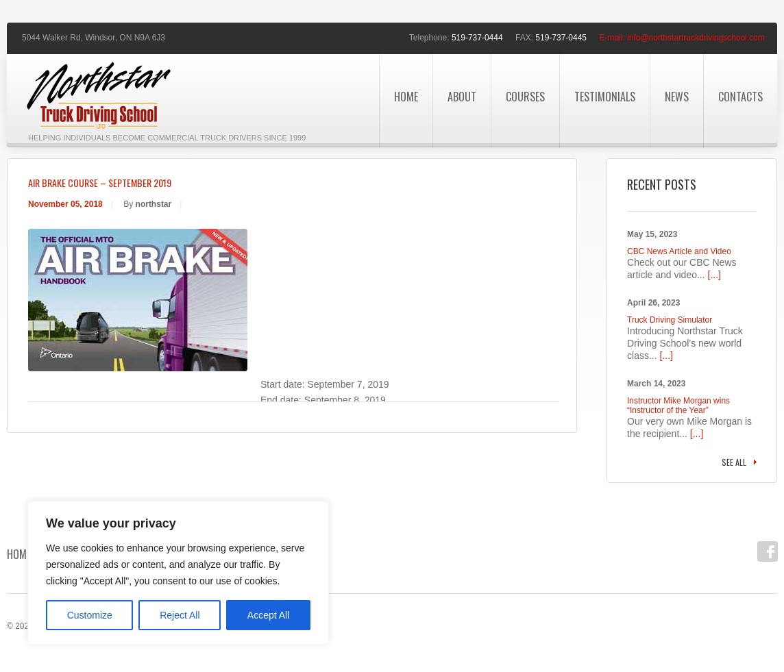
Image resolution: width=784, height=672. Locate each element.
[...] (714, 275)
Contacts (740, 97)
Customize (90, 615)
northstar (154, 204)
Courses (525, 97)
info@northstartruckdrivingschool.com (696, 38)
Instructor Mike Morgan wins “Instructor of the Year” (678, 406)
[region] (178, 573)
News (677, 97)
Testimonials (605, 97)
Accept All (268, 615)
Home (406, 97)
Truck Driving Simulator (670, 320)
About (462, 97)
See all (734, 462)
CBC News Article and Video (679, 251)
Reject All (180, 615)
